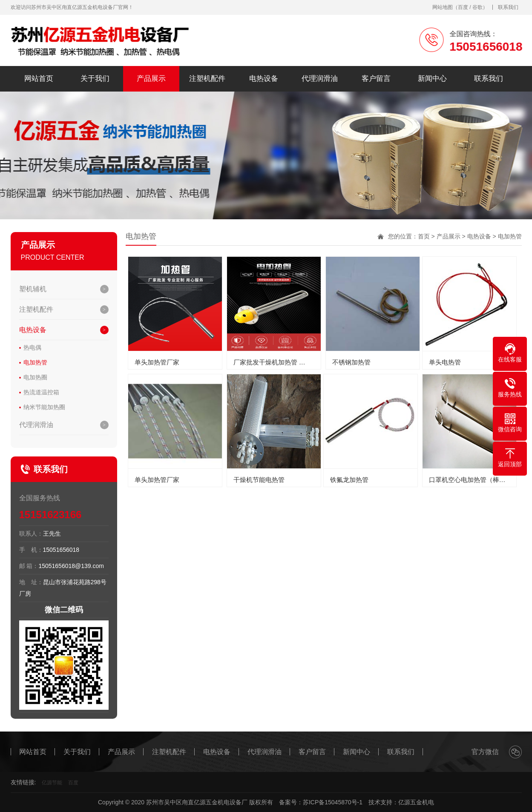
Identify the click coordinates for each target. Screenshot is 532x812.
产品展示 (151, 79)
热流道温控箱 (41, 392)
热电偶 (32, 347)
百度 (463, 7)
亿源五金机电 (416, 802)
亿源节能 (52, 783)
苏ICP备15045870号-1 (333, 802)
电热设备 (264, 79)
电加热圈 (35, 377)
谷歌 (477, 7)
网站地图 (443, 7)
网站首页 (39, 79)
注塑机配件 (207, 79)
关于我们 (95, 79)
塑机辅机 (33, 289)
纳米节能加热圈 (44, 407)
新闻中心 (432, 79)
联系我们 (508, 7)
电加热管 (35, 362)
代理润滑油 (320, 79)
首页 (424, 236)
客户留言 (376, 79)
